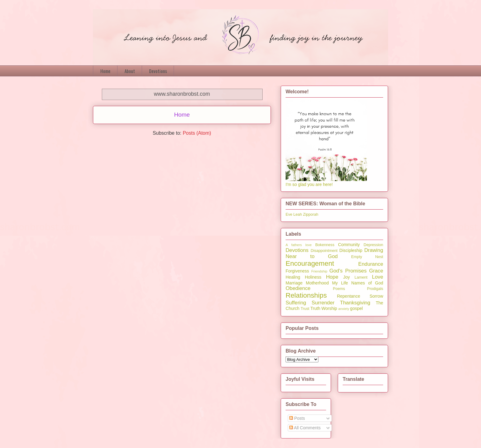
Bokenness (325, 245)
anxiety (344, 309)
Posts (297, 418)
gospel (356, 308)
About (130, 71)
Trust (305, 309)
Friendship (319, 271)
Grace (376, 271)
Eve (289, 214)
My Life (340, 283)
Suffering (296, 303)
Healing (293, 277)
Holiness (313, 277)
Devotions (158, 71)
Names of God (367, 283)
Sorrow (376, 296)
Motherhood (317, 283)
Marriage (294, 283)
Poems (339, 289)
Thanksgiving (355, 303)
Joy (347, 277)
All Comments (305, 428)
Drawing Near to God (334, 253)
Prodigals (375, 289)
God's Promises (348, 271)
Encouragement (310, 263)
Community (349, 245)
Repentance (348, 296)
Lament (361, 277)
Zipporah (311, 214)
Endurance (371, 264)
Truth (315, 308)
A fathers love (299, 245)
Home (105, 71)
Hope (332, 277)
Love (378, 277)
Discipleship (351, 250)
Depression (373, 245)
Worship (329, 308)
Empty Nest (367, 257)
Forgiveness (297, 271)
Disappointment (324, 251)
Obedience (298, 288)
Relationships (306, 295)
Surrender (323, 303)
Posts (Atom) (197, 133)
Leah (298, 214)
